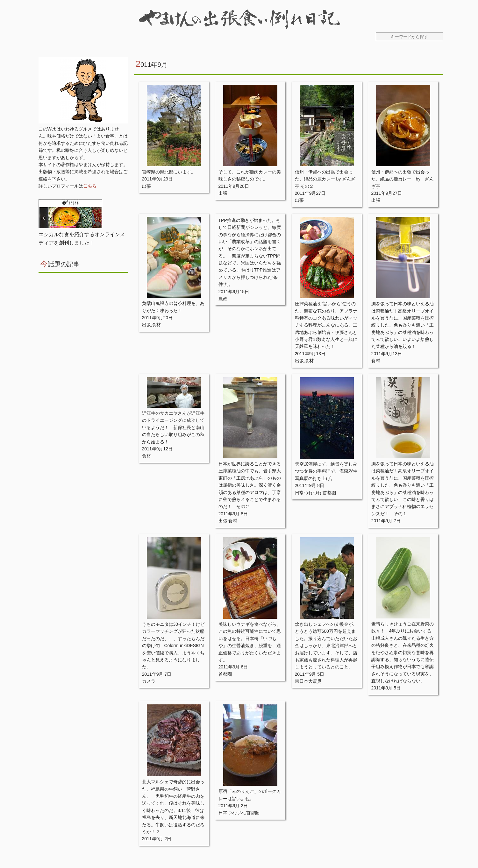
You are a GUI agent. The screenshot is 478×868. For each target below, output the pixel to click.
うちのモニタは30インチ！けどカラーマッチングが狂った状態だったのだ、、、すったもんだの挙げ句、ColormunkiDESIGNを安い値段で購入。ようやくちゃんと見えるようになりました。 (174, 646)
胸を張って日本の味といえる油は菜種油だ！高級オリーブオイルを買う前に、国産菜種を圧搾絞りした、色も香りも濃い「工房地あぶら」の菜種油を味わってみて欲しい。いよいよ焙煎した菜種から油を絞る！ (403, 325)
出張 (146, 186)
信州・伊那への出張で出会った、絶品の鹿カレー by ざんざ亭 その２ (325, 179)
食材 (156, 325)
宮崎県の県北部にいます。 (169, 172)
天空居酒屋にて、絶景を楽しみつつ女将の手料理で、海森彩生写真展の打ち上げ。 (326, 471)
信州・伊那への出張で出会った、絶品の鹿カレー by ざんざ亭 (403, 179)
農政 (223, 299)
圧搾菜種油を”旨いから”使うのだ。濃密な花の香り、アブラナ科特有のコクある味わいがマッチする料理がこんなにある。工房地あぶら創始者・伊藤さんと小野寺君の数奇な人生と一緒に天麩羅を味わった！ (326, 325)
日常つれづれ (308, 493)
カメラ (149, 681)
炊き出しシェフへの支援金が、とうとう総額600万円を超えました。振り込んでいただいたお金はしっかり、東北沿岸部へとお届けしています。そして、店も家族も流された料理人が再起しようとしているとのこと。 (326, 646)
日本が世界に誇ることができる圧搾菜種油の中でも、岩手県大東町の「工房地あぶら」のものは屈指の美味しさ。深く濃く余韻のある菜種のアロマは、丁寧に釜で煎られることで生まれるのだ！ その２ (250, 485)
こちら (90, 186)
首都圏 (329, 493)
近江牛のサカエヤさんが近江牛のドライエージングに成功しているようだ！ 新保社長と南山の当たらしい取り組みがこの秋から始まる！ (173, 427)
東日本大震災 (308, 681)
